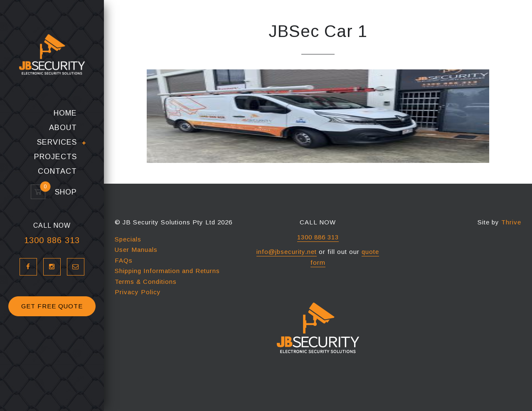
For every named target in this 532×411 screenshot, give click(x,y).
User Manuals (136, 250)
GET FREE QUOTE (52, 306)
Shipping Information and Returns (167, 271)
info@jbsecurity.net (287, 252)
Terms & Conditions (146, 282)
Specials (128, 239)
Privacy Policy (138, 292)
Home (65, 113)
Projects (55, 157)
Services (57, 143)
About (63, 128)
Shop (62, 192)
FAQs (124, 260)
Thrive (511, 222)
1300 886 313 (52, 240)
